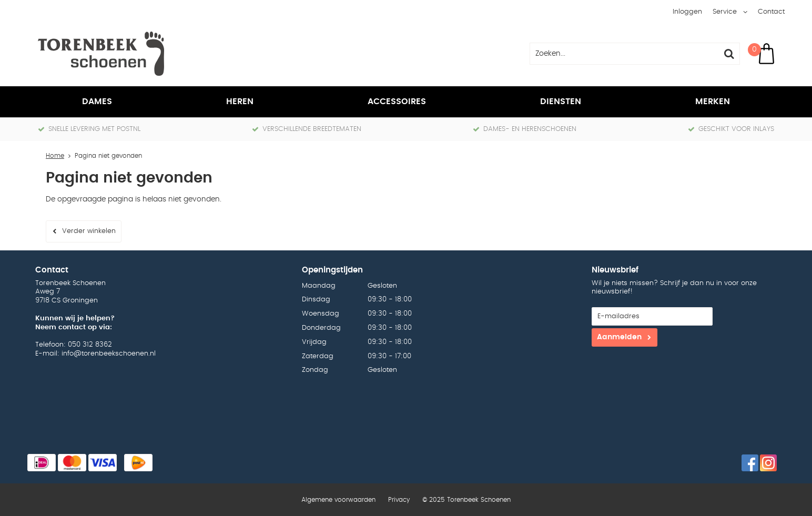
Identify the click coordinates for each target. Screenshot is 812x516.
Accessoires (397, 102)
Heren (240, 102)
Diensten (561, 102)
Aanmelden (619, 337)
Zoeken (729, 54)
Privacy (399, 500)
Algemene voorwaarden (338, 500)
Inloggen (687, 12)
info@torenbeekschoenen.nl (109, 354)
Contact (771, 12)
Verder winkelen (89, 231)
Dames (97, 102)
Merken (713, 102)
